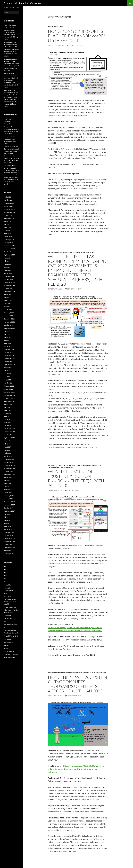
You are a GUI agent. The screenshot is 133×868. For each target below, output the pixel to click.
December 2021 (9, 355)
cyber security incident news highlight (69, 673)
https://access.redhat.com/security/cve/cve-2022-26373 (72, 447)
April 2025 (7, 234)
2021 (6, 579)
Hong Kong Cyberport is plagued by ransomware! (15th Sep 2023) (77, 36)
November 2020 (9, 395)
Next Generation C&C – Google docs (10, 122)
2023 (50, 27)
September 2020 (9, 401)
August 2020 (8, 404)
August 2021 (8, 368)
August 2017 (8, 514)
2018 (50, 252)
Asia (5, 593)
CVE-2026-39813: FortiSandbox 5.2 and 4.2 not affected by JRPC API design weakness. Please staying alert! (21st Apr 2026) (11, 32)
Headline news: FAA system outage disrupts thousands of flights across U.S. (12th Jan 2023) (78, 684)
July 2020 (7, 407)
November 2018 (9, 468)
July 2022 (7, 334)
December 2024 (9, 246)
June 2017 (7, 520)
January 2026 (8, 206)
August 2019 (8, 441)
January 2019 (8, 462)
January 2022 (8, 352)
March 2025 (8, 237)
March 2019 (8, 456)
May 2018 (7, 487)
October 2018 (9, 471)
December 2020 (9, 392)
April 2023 (7, 307)
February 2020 (9, 423)
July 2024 (7, 261)
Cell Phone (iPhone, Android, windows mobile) (72, 465)
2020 (6, 576)
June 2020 (7, 410)
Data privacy (58, 27)
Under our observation (85, 252)
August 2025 (8, 221)
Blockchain (8, 596)
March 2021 (8, 383)
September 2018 (9, 474)
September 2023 (9, 291)
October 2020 (9, 398)
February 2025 (9, 240)
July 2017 (7, 517)
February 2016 (9, 554)
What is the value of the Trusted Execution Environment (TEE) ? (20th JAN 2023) (76, 478)
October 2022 (9, 325)
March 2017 (8, 529)
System (6, 648)
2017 (6, 567)
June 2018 (7, 484)
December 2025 (9, 209)
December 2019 (9, 429)
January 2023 (8, 316)
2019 (6, 573)
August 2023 (8, 295)
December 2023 (9, 282)
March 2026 (8, 200)
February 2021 (9, 386)
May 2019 (7, 450)
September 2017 (9, 511)
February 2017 (9, 532)
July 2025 (7, 224)
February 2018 (9, 496)
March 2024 (8, 273)
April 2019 (7, 453)
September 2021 (9, 365)
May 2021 (7, 377)
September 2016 (9, 548)
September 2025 (9, 218)
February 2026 (9, 203)
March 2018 (8, 493)
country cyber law (10, 607)
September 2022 (9, 328)
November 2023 (9, 285)
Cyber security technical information (22, 3)
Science (6, 645)
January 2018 (8, 499)
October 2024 (9, 252)
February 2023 (9, 313)
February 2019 (9, 459)
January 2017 (8, 535)
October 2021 (9, 362)
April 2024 (7, 270)
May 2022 (7, 340)
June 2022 (7, 337)
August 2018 (8, 477)
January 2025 (8, 243)
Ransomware (8, 642)
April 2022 (7, 343)
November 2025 (9, 212)
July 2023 (7, 298)
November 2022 (9, 322)
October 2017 (9, 508)
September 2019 (9, 438)
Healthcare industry (10, 625)
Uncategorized (9, 651)
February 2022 (9, 349)
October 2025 (9, 215)
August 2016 (8, 551)
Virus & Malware (67, 467)
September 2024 (9, 255)
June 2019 (7, 447)
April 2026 (7, 197)
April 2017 (7, 526)
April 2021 (7, 380)
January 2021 (8, 389)
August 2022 (8, 331)
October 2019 (9, 435)
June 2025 (7, 227)
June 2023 (7, 301)
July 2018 (7, 480)
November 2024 (9, 249)
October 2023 (9, 288)
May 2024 (7, 267)
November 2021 (9, 359)
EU (5, 621)
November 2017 (9, 505)
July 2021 (7, 371)
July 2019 (7, 444)
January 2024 (8, 279)
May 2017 (7, 523)
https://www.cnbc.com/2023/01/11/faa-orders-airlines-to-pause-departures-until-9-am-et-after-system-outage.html (76, 769)
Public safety (8, 639)
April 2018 (7, 490)
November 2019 (9, 432)
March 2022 (8, 346)
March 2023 (8, 310)
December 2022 (9, 319)
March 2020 (8, 420)
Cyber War (7, 615)
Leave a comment (76, 45)
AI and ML (7, 585)
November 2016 (9, 541)
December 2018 (9, 465)
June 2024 (7, 264)
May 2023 (7, 304)
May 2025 (7, 230)
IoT (5, 628)
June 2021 (7, 374)
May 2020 (7, 413)
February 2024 (9, 276)
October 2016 (9, 545)
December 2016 (9, 538)
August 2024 (8, 258)
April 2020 (7, 416)
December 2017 (9, 502)
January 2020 (8, 426)
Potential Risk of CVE (65, 252)
